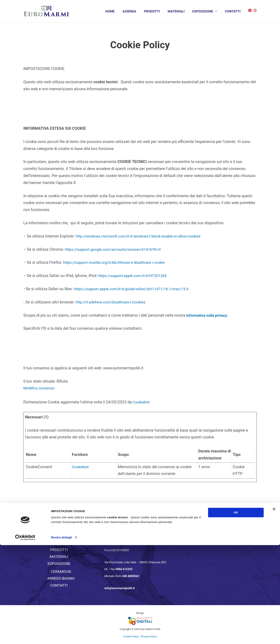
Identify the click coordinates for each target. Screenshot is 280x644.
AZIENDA (135, 11)
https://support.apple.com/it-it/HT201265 (134, 276)
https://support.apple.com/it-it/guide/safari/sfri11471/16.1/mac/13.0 (134, 289)
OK (236, 612)
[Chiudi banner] (274, 608)
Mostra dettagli (61, 636)
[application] (217, 11)
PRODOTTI (156, 11)
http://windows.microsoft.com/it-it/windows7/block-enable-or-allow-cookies (142, 236)
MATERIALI (179, 11)
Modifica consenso (40, 388)
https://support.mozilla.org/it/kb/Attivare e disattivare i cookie (116, 262)
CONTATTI (233, 11)
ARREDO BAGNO (61, 579)
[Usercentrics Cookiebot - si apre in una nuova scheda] (25, 636)
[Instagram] (255, 10)
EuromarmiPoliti (211, 527)
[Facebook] (250, 10)
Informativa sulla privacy (208, 315)
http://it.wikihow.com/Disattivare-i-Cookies (112, 302)
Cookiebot (142, 402)
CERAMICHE (61, 572)
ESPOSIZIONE (206, 11)
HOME (116, 11)
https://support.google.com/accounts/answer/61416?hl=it (115, 249)
